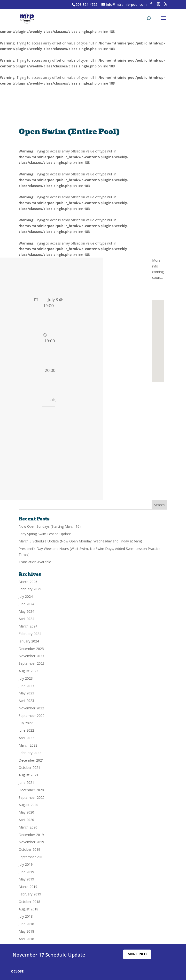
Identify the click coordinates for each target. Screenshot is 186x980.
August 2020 (28, 805)
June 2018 (26, 924)
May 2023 (26, 693)
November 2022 (31, 708)
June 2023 (26, 686)
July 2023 (26, 678)
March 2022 (28, 745)
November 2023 (31, 656)
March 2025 (28, 582)
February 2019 (30, 894)
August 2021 (28, 775)
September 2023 (32, 663)
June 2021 (26, 782)
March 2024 (28, 626)
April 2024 (26, 619)
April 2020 (26, 820)
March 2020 (28, 827)
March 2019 (28, 887)
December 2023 (31, 649)
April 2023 (26, 701)
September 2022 (32, 716)
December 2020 (31, 790)
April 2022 (26, 738)
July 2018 (26, 916)
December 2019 (31, 835)
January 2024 (29, 641)
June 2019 (26, 872)
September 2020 (32, 797)
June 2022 (26, 730)
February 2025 (30, 589)
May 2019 (26, 879)
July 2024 (26, 596)
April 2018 (26, 939)
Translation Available (35, 562)
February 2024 (30, 634)
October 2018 (29, 902)
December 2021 (31, 760)
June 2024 (26, 604)
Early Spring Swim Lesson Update (45, 534)
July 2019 (26, 864)
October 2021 (29, 767)
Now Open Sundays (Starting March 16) (50, 526)
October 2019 (29, 849)
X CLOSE (17, 971)
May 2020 (26, 812)
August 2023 (28, 671)
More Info (137, 954)
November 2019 (31, 842)
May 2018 (26, 931)
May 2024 (26, 611)
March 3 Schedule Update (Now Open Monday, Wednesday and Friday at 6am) (80, 541)
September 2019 (32, 857)
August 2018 (28, 909)
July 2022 (26, 723)
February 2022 (30, 753)
